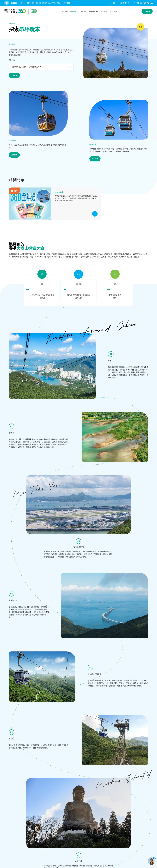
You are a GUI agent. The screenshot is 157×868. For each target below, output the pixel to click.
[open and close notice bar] (73, 3)
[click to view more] (95, 214)
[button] (56, 3)
